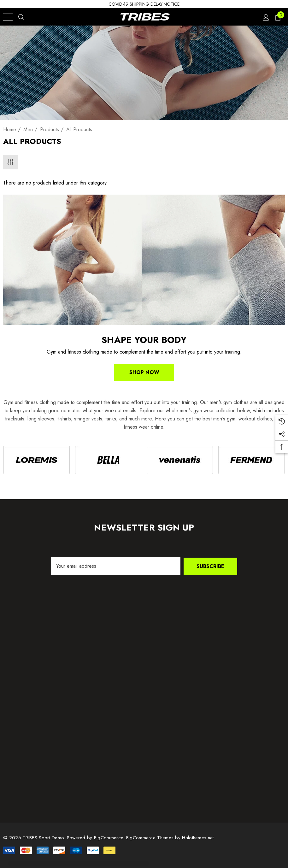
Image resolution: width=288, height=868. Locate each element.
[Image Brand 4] (252, 460)
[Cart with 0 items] (277, 17)
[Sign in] (265, 17)
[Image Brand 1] (36, 460)
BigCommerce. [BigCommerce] (110, 837)
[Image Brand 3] (180, 460)
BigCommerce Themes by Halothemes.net (170, 837)
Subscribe (210, 566)
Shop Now (144, 372)
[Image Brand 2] (108, 460)
